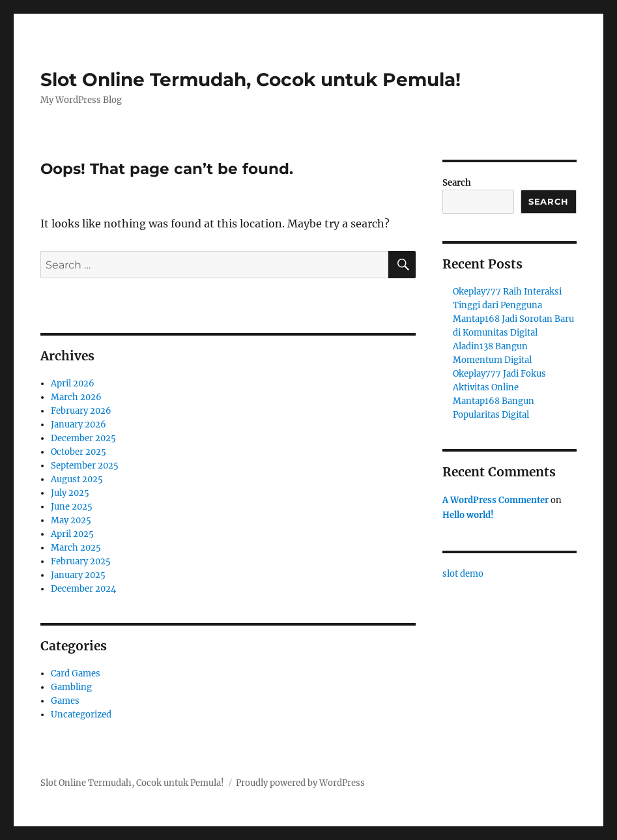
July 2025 (70, 493)
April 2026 (73, 384)
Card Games (76, 673)
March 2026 (76, 397)
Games (65, 701)
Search (457, 183)
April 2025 (72, 534)
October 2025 (79, 452)
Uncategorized (81, 715)
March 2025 (76, 548)
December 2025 (83, 438)
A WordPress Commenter (495, 500)
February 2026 (81, 411)
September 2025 (85, 466)
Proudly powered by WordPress (300, 783)
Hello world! (468, 515)
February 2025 (81, 561)
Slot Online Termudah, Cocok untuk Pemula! (251, 80)
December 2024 (83, 589)
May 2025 (71, 520)
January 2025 (78, 575)
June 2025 (72, 507)
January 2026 (79, 425)
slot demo (463, 574)
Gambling (71, 687)
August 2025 (77, 479)
